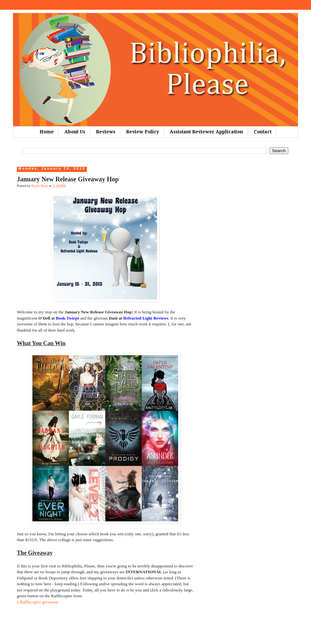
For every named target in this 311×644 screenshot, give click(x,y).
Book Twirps (68, 318)
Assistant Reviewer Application (206, 132)
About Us (75, 132)
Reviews (106, 132)
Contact (263, 132)
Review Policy (143, 132)
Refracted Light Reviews (146, 318)
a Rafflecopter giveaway (38, 602)
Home (47, 132)
